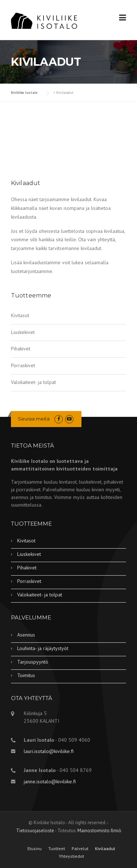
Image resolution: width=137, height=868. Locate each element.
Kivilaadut (105, 849)
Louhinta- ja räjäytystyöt (43, 648)
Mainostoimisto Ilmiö (99, 831)
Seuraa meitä (34, 419)
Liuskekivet (23, 332)
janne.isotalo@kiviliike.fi (50, 781)
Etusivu (35, 849)
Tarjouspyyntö (33, 662)
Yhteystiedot (71, 856)
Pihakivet (21, 349)
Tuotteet (57, 849)
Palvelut (80, 849)
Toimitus (26, 675)
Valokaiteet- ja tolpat (33, 382)
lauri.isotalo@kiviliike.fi (49, 751)
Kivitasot (20, 315)
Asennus (26, 635)
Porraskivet (23, 365)
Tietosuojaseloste (35, 831)
